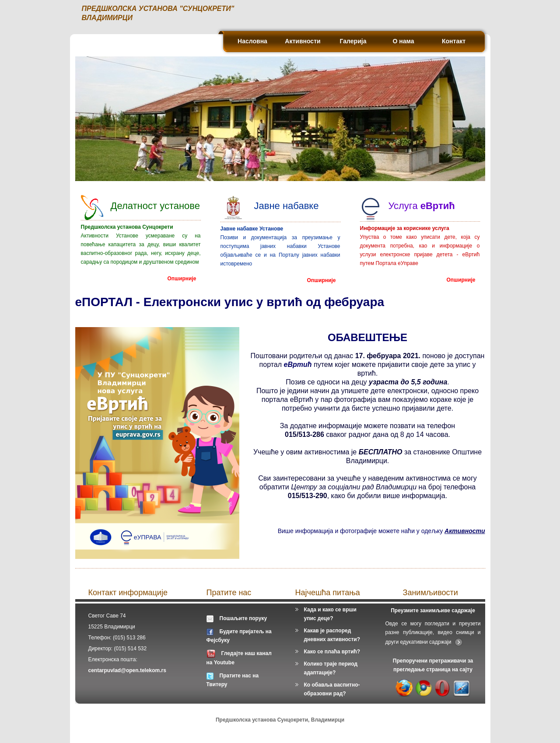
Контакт (454, 41)
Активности (303, 41)
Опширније (182, 278)
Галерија (353, 41)
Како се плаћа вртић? (332, 652)
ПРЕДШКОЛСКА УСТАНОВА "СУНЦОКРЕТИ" (158, 9)
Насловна (252, 41)
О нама (404, 41)
